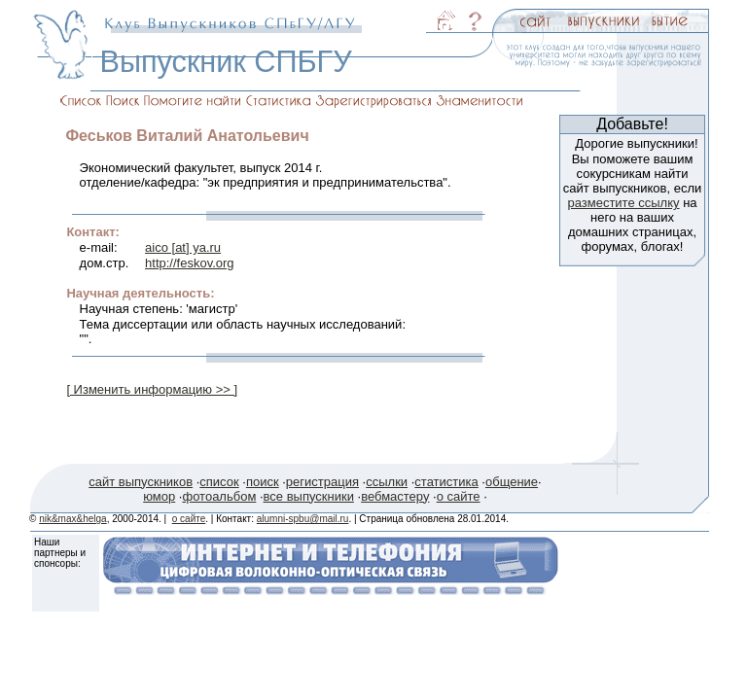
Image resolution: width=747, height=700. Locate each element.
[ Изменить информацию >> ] (152, 389)
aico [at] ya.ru (183, 247)
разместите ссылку (623, 203)
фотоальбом (219, 496)
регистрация (322, 482)
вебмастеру (395, 496)
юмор (159, 496)
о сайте (459, 496)
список (219, 482)
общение (512, 482)
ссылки (387, 482)
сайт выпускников (141, 482)
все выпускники (309, 496)
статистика (446, 482)
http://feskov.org (190, 263)
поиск (263, 482)
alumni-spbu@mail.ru (303, 519)
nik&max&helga (72, 519)
